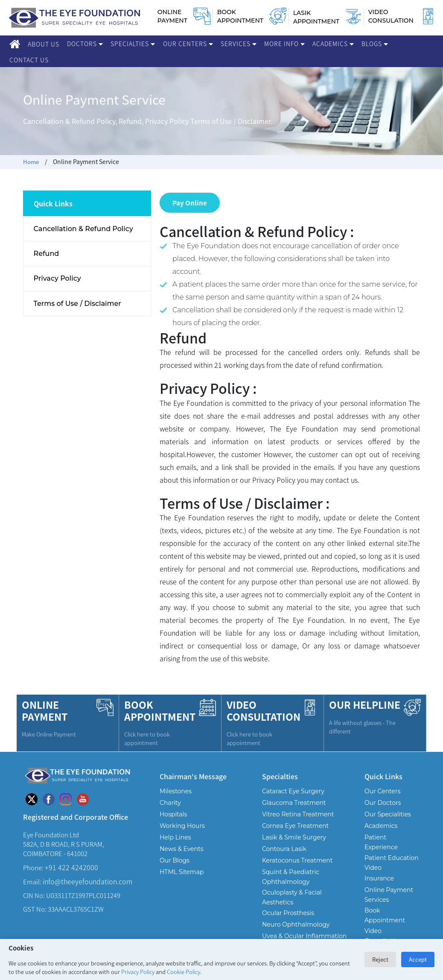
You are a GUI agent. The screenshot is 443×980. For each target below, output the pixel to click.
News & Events (181, 846)
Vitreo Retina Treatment (298, 812)
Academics (333, 44)
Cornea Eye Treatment (295, 823)
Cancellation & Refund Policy (84, 229)
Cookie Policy (184, 972)
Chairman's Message (193, 773)
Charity (170, 800)
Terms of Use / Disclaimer (78, 307)
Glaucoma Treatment (294, 800)
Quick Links (383, 773)
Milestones (176, 789)
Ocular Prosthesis (288, 910)
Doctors (85, 44)
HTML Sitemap (182, 869)
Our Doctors (383, 800)
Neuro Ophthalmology (296, 922)
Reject (380, 959)
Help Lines (175, 835)
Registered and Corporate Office (76, 814)
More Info (284, 44)
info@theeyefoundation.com (87, 879)
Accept (418, 959)
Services (239, 44)
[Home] (15, 44)
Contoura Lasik (284, 846)
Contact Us (29, 60)
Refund (47, 255)
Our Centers (188, 44)
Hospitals (173, 812)
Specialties (133, 44)
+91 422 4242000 (71, 865)
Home (31, 161)
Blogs (375, 44)
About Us (44, 44)
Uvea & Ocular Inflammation (304, 933)
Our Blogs (175, 858)
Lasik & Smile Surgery (294, 835)
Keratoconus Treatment (297, 858)
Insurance (379, 876)
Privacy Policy (138, 972)
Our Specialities (388, 812)
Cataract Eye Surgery (293, 789)
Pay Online (190, 201)
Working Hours (182, 823)
